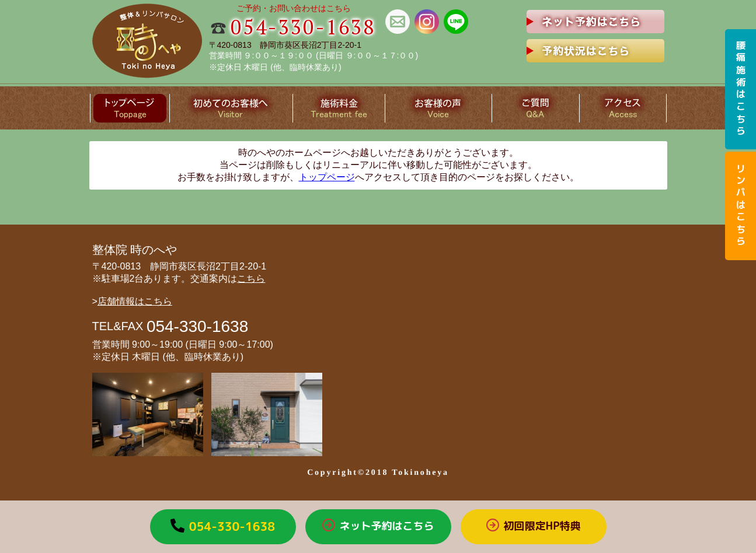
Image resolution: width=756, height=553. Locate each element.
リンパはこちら (741, 206)
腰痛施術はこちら (741, 89)
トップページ (327, 177)
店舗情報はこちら (135, 301)
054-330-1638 (303, 27)
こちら (251, 279)
